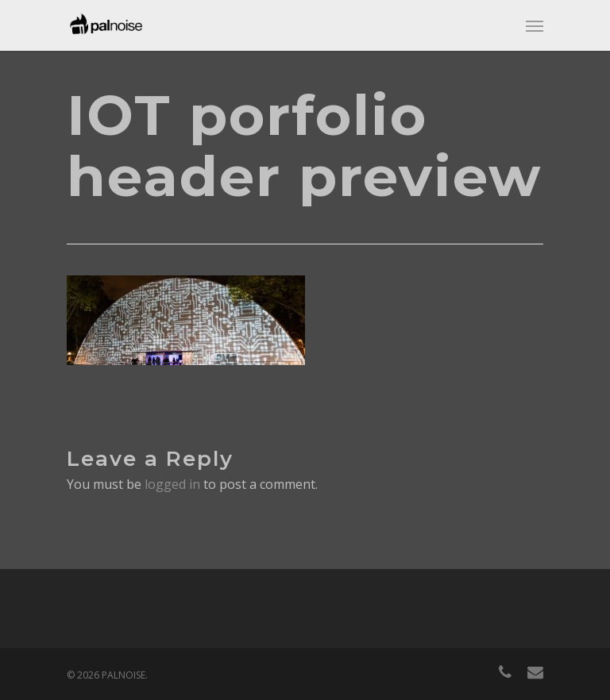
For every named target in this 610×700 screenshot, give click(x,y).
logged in (172, 484)
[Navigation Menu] (535, 25)
